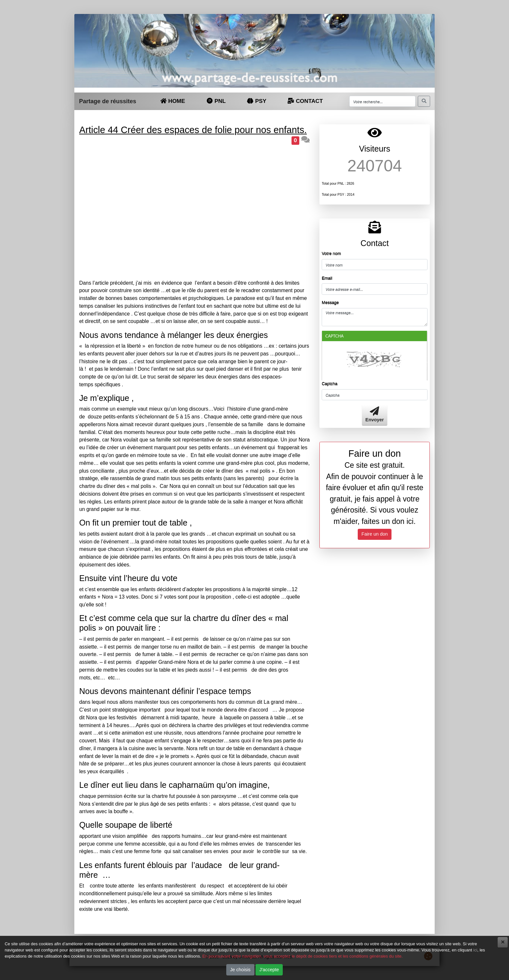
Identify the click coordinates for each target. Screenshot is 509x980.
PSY (257, 101)
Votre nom (331, 253)
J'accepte (269, 970)
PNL (216, 101)
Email (327, 278)
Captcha (329, 384)
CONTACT (305, 101)
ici (475, 950)
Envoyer (375, 415)
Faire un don (375, 534)
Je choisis (240, 970)
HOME (173, 101)
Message (330, 302)
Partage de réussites (107, 101)
